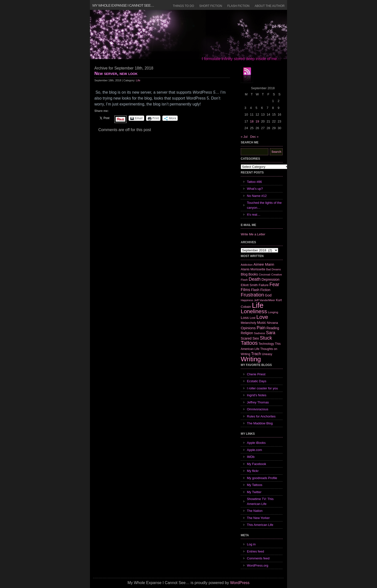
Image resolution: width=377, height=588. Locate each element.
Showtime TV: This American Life (260, 501)
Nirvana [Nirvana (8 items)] (272, 323)
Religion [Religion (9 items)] (247, 333)
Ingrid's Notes (257, 395)
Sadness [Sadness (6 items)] (260, 333)
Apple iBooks (256, 443)
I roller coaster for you (262, 388)
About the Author (270, 6)
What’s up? (255, 189)
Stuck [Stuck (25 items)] (266, 338)
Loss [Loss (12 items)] (245, 318)
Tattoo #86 (254, 182)
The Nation (255, 511)
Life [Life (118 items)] (258, 305)
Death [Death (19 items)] (255, 279)
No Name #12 (257, 196)
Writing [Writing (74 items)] (251, 359)
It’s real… (254, 215)
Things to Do (183, 6)
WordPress (240, 583)
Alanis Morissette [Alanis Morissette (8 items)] (253, 269)
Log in (251, 544)
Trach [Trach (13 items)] (256, 354)
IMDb (251, 457)
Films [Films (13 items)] (245, 290)
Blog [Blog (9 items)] (244, 274)
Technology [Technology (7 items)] (266, 344)
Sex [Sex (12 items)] (256, 338)
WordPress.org (257, 565)
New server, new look (116, 73)
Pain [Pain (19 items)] (261, 328)
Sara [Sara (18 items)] (271, 333)
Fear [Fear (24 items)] (274, 284)
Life (138, 80)
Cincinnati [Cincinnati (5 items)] (265, 275)
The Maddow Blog (260, 423)
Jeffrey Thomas (258, 402)
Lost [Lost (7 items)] (252, 318)
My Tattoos (255, 485)
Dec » (254, 137)
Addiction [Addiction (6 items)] (247, 265)
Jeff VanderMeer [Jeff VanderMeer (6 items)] (265, 300)
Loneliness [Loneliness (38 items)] (254, 311)
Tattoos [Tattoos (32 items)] (249, 343)
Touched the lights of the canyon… (264, 205)
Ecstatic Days (257, 381)
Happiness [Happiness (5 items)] (247, 300)
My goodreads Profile (262, 478)
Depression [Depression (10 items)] (270, 279)
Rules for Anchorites (261, 416)
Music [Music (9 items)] (261, 323)
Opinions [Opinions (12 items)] (248, 328)
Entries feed (255, 551)
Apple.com (254, 450)
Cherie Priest (256, 374)
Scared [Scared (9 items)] (246, 338)
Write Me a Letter (253, 234)
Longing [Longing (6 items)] (273, 312)
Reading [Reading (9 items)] (273, 328)
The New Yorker (258, 518)
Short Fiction (211, 6)
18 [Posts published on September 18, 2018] (252, 121)
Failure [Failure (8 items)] (264, 285)
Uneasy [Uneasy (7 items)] (267, 354)
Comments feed (258, 558)
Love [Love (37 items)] (262, 317)
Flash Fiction (238, 6)
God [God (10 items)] (268, 295)
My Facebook (257, 464)
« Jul (244, 137)
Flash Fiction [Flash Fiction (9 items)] (261, 290)
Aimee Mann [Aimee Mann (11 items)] (264, 264)
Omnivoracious (258, 409)
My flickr (253, 471)
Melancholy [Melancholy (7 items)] (248, 323)
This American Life (260, 525)
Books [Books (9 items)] (253, 274)
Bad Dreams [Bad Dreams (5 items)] (273, 269)
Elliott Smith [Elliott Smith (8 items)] (249, 285)
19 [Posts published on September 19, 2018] (257, 121)
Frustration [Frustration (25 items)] (252, 295)
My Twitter (254, 492)
